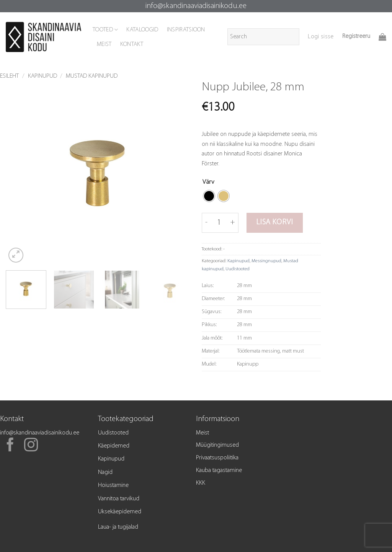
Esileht (9, 76)
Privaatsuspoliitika (217, 458)
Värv (208, 182)
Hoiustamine (113, 485)
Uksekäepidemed (120, 512)
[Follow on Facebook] (10, 446)
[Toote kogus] (219, 223)
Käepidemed (114, 446)
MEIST (104, 44)
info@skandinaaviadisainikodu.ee (196, 6)
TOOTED (105, 30)
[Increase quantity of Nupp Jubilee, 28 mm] (233, 223)
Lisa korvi (274, 222)
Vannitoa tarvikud (119, 499)
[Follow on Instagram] (31, 446)
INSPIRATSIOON (186, 30)
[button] (321, 37)
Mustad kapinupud (92, 76)
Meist (203, 433)
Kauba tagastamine (219, 470)
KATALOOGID (142, 30)
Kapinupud (42, 76)
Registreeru (356, 36)
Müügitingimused (217, 445)
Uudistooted (238, 269)
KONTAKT (132, 44)
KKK (201, 483)
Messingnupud (266, 261)
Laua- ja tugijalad (118, 527)
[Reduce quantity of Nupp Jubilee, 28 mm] (206, 223)
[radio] (209, 196)
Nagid (105, 472)
